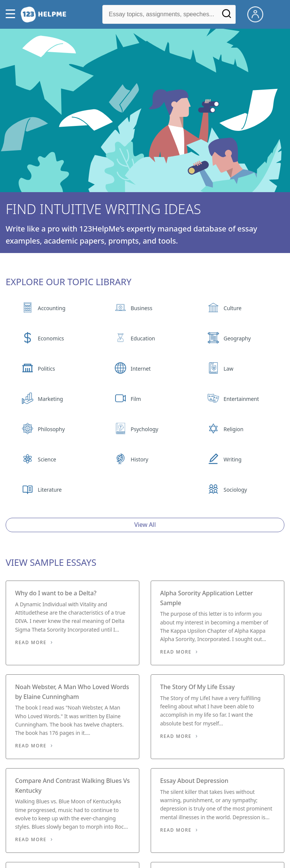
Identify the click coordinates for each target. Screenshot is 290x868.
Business (141, 308)
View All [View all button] (145, 525)
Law (228, 369)
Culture (233, 308)
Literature (50, 490)
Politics (46, 369)
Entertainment (241, 399)
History (139, 459)
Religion (233, 429)
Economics (51, 338)
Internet (141, 369)
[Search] (227, 16)
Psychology (144, 429)
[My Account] (258, 14)
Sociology (235, 490)
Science (47, 459)
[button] (12, 14)
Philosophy (51, 429)
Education (143, 338)
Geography (237, 338)
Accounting (52, 308)
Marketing (50, 399)
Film (136, 399)
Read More (31, 642)
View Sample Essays (51, 562)
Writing (233, 459)
